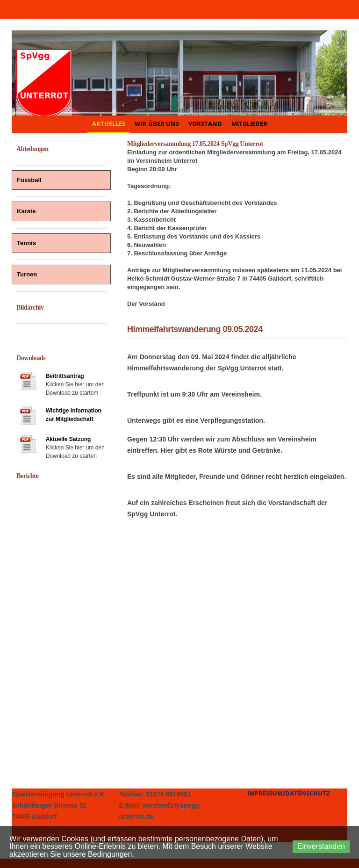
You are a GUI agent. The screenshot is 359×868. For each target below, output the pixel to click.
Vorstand (205, 123)
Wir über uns (157, 123)
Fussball (29, 180)
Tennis (26, 243)
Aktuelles (109, 123)
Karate (26, 211)
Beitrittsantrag (65, 376)
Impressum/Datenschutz (289, 793)
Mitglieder (249, 123)
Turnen (27, 274)
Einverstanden (321, 846)
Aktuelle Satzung (68, 439)
